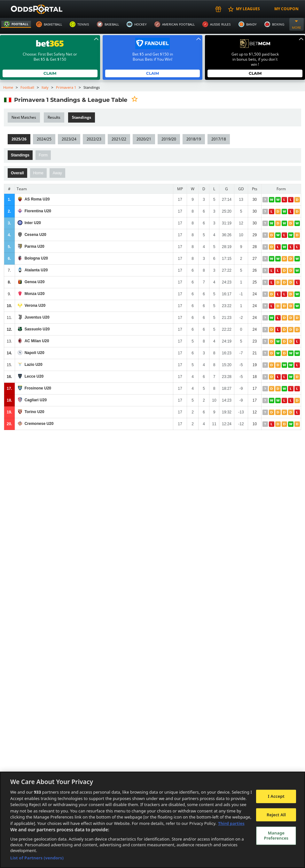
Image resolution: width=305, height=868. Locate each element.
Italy (45, 87)
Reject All (276, 815)
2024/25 (44, 139)
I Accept (276, 796)
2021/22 (118, 139)
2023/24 (69, 139)
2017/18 (217, 139)
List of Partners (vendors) (37, 858)
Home (8, 87)
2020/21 (143, 139)
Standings (20, 155)
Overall (17, 173)
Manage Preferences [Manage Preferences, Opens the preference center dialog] (276, 835)
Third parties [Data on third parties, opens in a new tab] (231, 823)
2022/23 (93, 139)
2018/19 (193, 139)
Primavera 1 (66, 87)
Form (43, 155)
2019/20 (168, 139)
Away (57, 173)
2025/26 (19, 139)
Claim (50, 73)
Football (27, 87)
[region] (152, 820)
